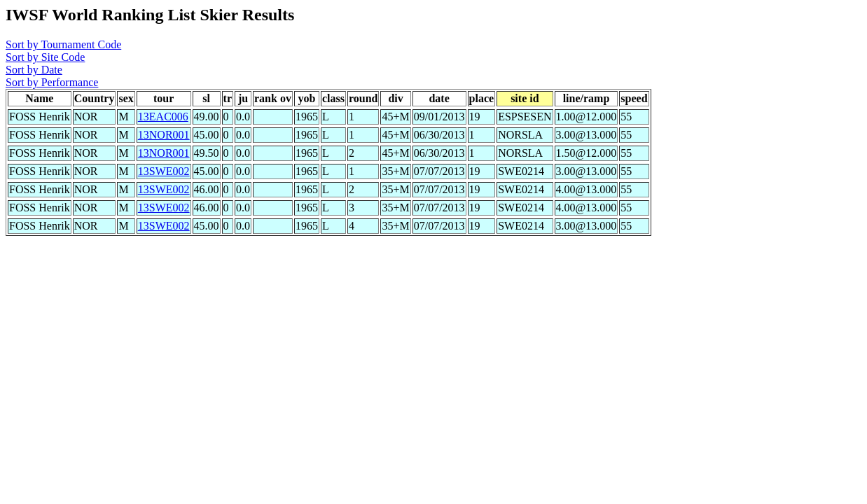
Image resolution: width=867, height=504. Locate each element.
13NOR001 (164, 135)
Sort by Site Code (45, 57)
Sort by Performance (52, 82)
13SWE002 (164, 171)
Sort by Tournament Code (63, 44)
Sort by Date (34, 70)
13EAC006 (163, 117)
